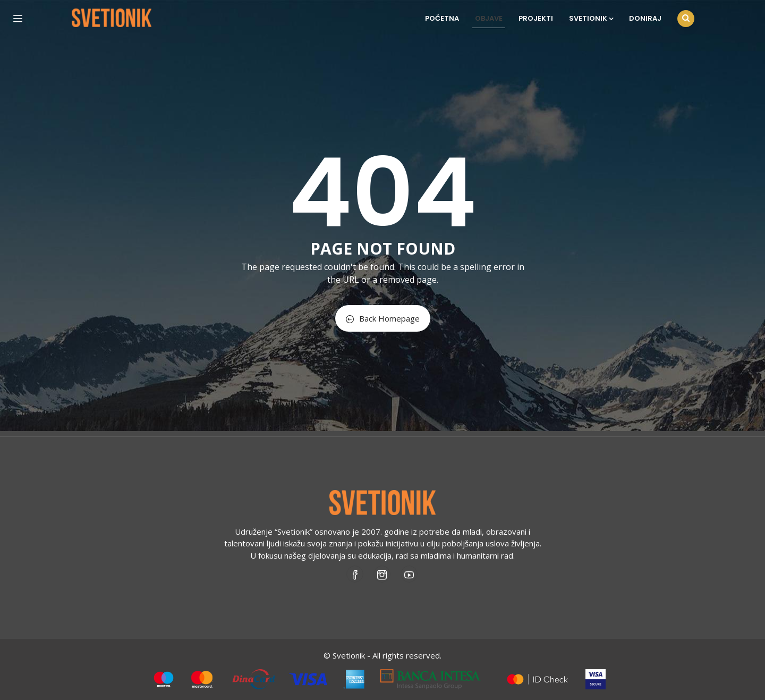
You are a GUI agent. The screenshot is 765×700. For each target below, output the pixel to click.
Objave (489, 18)
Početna (442, 18)
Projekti (536, 18)
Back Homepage (383, 318)
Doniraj (645, 18)
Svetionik (591, 18)
